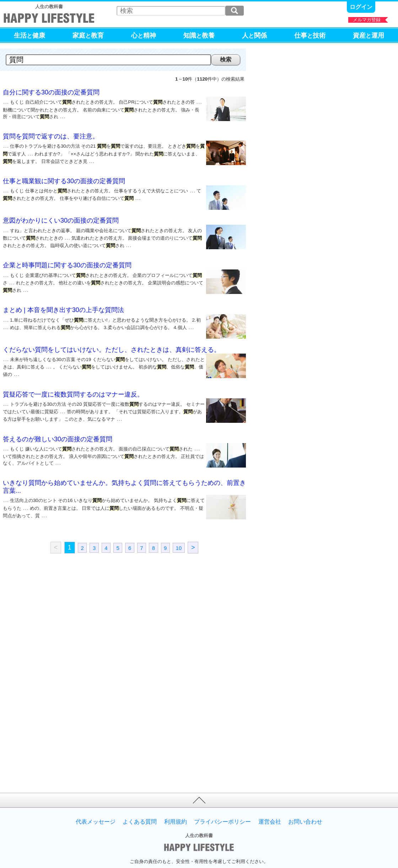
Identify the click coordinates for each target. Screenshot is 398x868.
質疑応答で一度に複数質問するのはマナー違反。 (73, 384)
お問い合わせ (305, 806)
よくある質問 (140, 806)
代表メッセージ (96, 806)
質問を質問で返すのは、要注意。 (51, 135)
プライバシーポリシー (222, 806)
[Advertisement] (62, 605)
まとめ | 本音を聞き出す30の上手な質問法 (63, 302)
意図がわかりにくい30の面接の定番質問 (61, 217)
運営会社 (270, 806)
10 (179, 532)
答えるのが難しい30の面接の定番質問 (58, 427)
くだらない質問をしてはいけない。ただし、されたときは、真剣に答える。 (112, 342)
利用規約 (176, 806)
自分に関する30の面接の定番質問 (51, 92)
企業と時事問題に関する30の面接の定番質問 (67, 260)
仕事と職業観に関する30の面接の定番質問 (64, 178)
